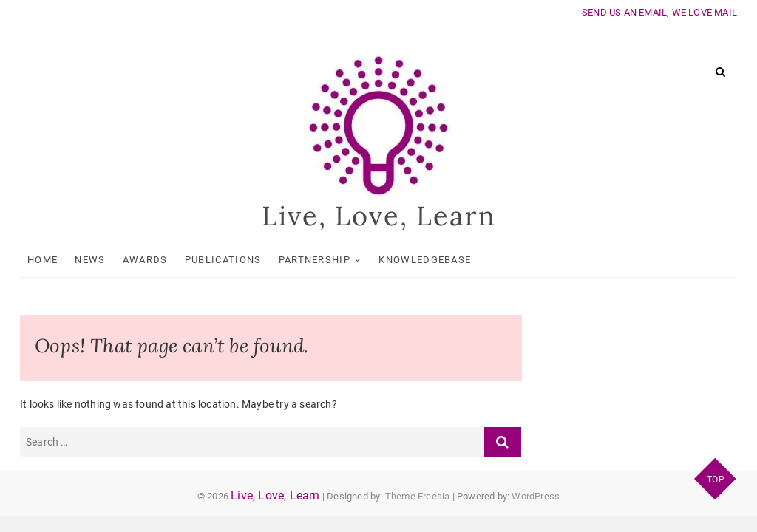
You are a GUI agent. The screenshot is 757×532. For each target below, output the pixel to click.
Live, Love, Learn (379, 216)
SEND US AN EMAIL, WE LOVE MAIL (659, 12)
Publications (223, 260)
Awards (145, 260)
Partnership (315, 260)
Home (43, 260)
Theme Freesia (418, 496)
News (90, 260)
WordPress (536, 496)
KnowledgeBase (425, 260)
